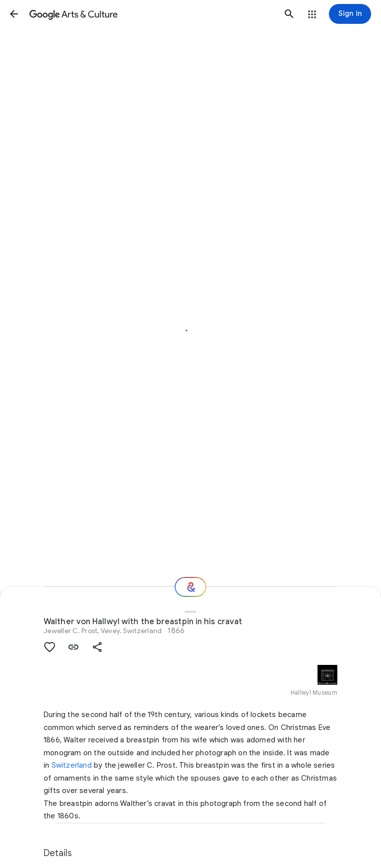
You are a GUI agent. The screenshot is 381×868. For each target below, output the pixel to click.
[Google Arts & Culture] (152, 14)
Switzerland (72, 765)
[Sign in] (350, 14)
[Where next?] (190, 587)
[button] (14, 14)
